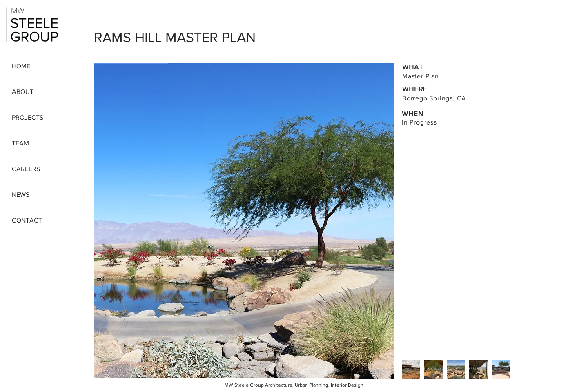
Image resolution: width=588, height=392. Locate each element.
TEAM (20, 143)
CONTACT (27, 220)
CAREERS (26, 169)
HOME (21, 66)
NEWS (21, 195)
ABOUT (23, 92)
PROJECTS (28, 117)
